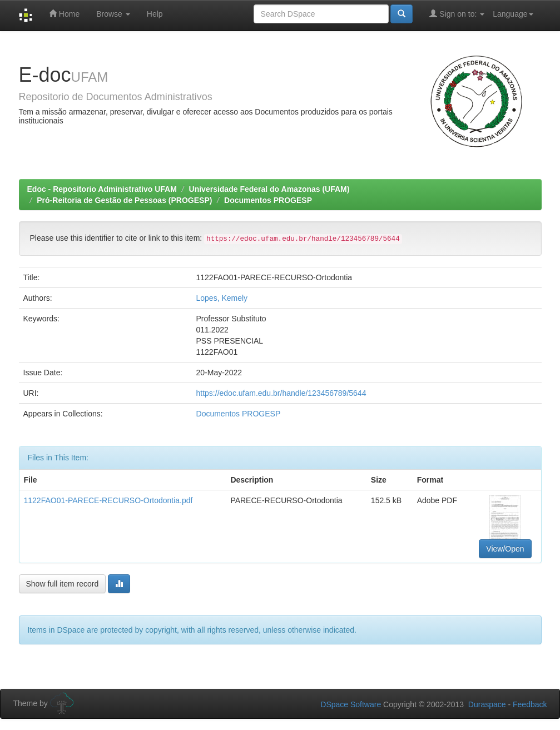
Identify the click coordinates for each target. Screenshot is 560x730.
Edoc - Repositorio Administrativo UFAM (102, 189)
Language (513, 14)
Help (155, 14)
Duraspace (487, 704)
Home (64, 14)
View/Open (505, 549)
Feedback (530, 704)
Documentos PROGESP (268, 200)
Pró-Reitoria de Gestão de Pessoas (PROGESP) (124, 200)
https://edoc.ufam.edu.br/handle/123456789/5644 (281, 393)
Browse (113, 14)
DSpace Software (351, 704)
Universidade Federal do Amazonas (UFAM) (269, 189)
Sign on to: (457, 14)
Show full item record (63, 584)
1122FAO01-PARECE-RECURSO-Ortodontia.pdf (108, 500)
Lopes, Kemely (222, 298)
